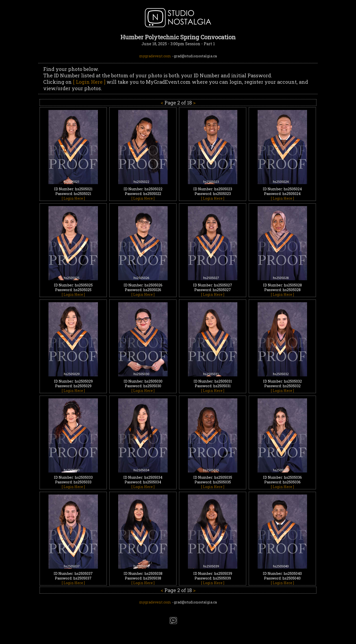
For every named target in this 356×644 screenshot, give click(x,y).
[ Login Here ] (89, 82)
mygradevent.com (155, 56)
